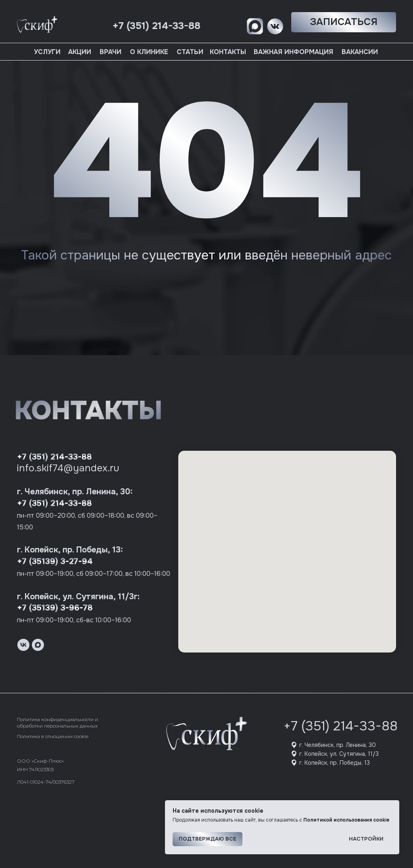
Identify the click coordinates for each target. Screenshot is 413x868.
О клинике (149, 52)
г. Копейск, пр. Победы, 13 (335, 763)
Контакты (228, 52)
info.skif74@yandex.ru (68, 468)
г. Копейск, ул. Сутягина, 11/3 (339, 754)
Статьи (190, 52)
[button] (344, 22)
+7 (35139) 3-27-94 (55, 562)
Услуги (47, 52)
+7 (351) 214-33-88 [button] (156, 26)
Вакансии (360, 52)
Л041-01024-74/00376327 (46, 782)
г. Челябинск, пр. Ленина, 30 (338, 745)
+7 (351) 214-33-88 (54, 457)
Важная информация (293, 52)
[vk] (23, 645)
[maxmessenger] (38, 645)
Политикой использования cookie (346, 820)
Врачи (111, 52)
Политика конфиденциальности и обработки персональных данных (57, 723)
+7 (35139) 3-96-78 (55, 608)
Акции (80, 52)
